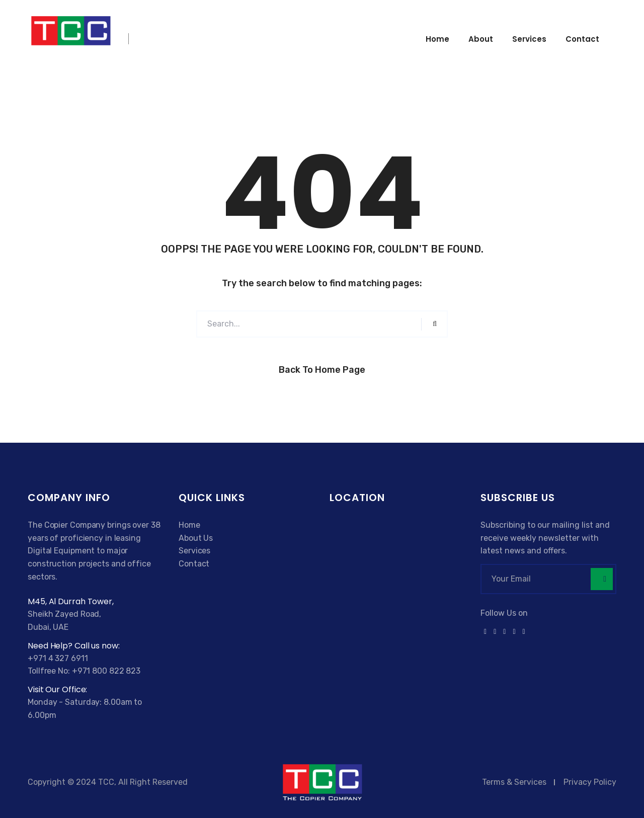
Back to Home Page (322, 370)
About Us (196, 538)
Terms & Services (514, 782)
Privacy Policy (590, 782)
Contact (582, 39)
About (481, 39)
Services (529, 39)
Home (437, 39)
